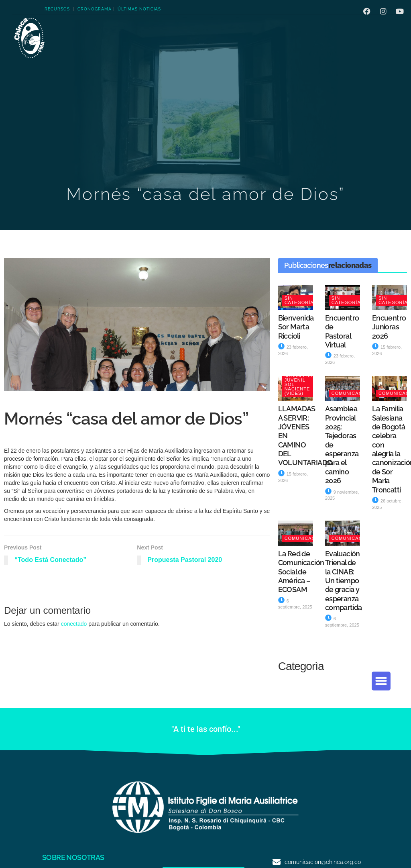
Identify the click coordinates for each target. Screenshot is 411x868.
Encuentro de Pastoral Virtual (342, 331)
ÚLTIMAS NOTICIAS (139, 9)
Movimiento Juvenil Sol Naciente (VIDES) (301, 384)
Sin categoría (299, 300)
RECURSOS (57, 9)
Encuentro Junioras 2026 (389, 327)
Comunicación (351, 393)
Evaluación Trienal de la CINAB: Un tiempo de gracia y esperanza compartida (344, 581)
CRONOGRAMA (95, 9)
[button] (381, 681)
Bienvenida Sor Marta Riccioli (296, 327)
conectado (74, 624)
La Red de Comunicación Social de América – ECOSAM (301, 572)
